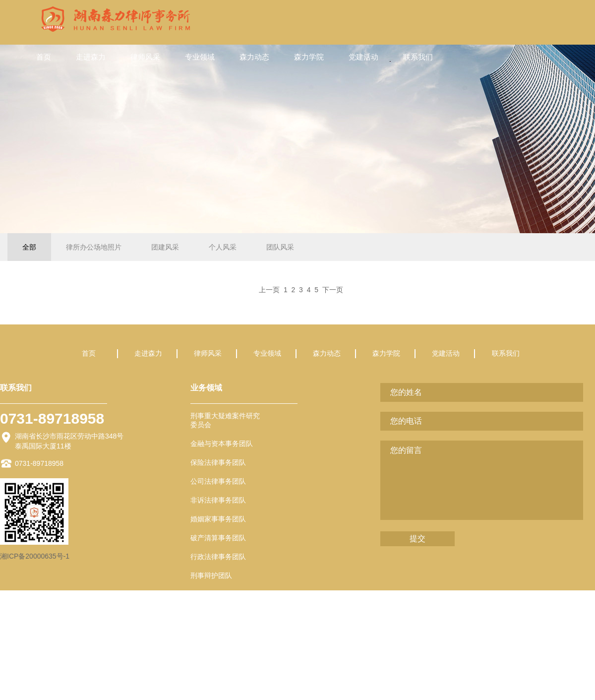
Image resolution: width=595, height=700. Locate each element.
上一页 (269, 290)
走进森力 (91, 57)
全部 (29, 247)
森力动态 (254, 57)
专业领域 (200, 57)
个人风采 (223, 247)
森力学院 (309, 57)
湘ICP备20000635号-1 (35, 556)
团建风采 (165, 247)
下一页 (333, 290)
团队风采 (280, 247)
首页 (44, 57)
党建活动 (363, 57)
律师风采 (145, 57)
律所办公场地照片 (94, 247)
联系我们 (418, 57)
